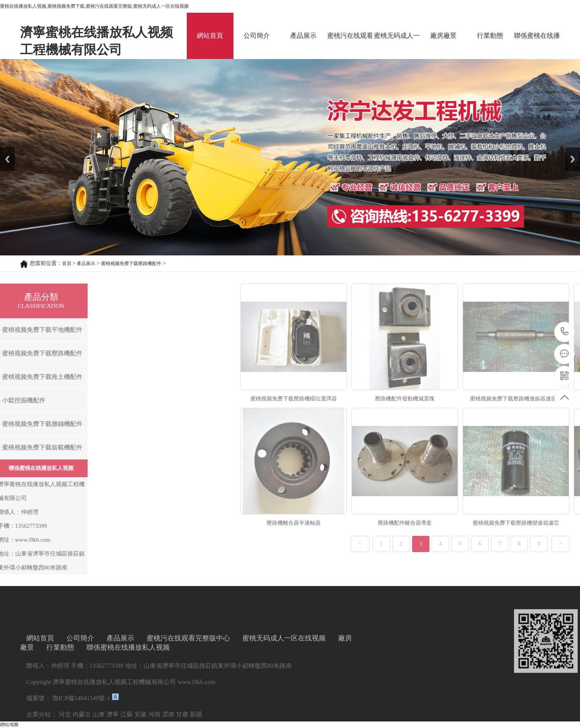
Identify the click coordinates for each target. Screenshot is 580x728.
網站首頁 (210, 36)
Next (570, 150)
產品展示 (303, 36)
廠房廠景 (443, 36)
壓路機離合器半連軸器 (450, 523)
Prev (4, 150)
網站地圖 (9, 725)
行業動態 (490, 36)
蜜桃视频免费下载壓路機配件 (131, 263)
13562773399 (565, 332)
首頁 (67, 263)
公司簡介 (257, 36)
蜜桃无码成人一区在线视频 (397, 46)
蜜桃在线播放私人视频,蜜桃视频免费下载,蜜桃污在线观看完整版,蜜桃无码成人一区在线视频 (94, 6)
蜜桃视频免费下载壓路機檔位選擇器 (450, 399)
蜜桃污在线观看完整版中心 (350, 46)
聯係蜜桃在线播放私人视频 (537, 46)
